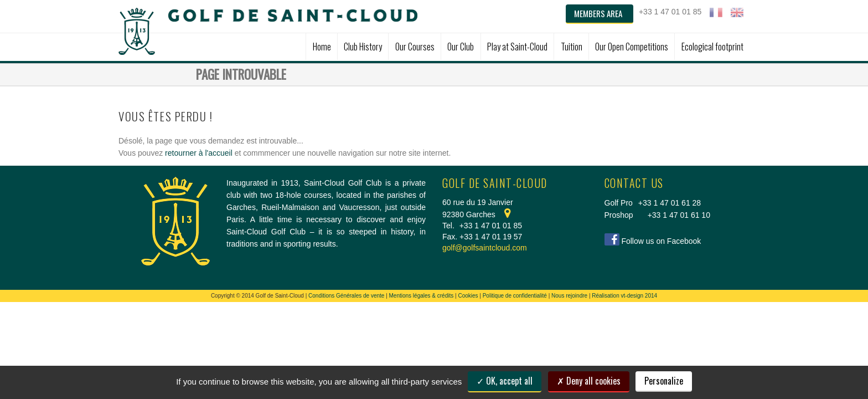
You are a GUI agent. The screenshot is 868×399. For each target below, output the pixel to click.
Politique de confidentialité (515, 296)
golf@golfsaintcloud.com (485, 248)
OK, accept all (505, 381)
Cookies (468, 296)
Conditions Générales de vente (346, 296)
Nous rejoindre (569, 296)
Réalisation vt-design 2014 (624, 296)
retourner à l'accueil (199, 153)
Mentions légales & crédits (422, 296)
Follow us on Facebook (661, 241)
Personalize (664, 381)
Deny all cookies (589, 381)
